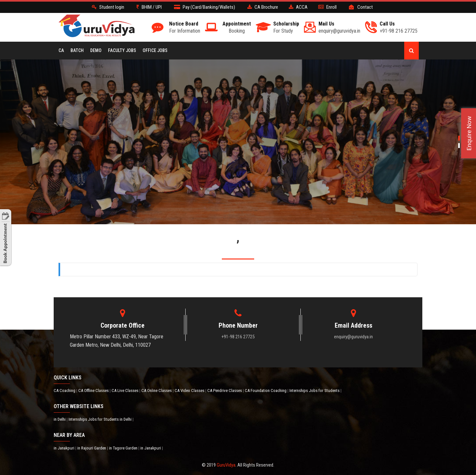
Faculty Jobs (122, 50)
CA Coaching (65, 391)
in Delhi (60, 419)
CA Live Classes (125, 391)
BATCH (77, 50)
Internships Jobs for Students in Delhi (101, 419)
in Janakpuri (65, 448)
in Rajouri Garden (92, 448)
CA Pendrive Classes (225, 391)
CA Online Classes (157, 391)
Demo (96, 50)
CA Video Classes (190, 391)
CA (61, 50)
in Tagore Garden (124, 448)
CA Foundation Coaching (266, 391)
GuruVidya (226, 465)
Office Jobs (155, 50)
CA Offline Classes (94, 391)
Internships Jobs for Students (315, 391)
